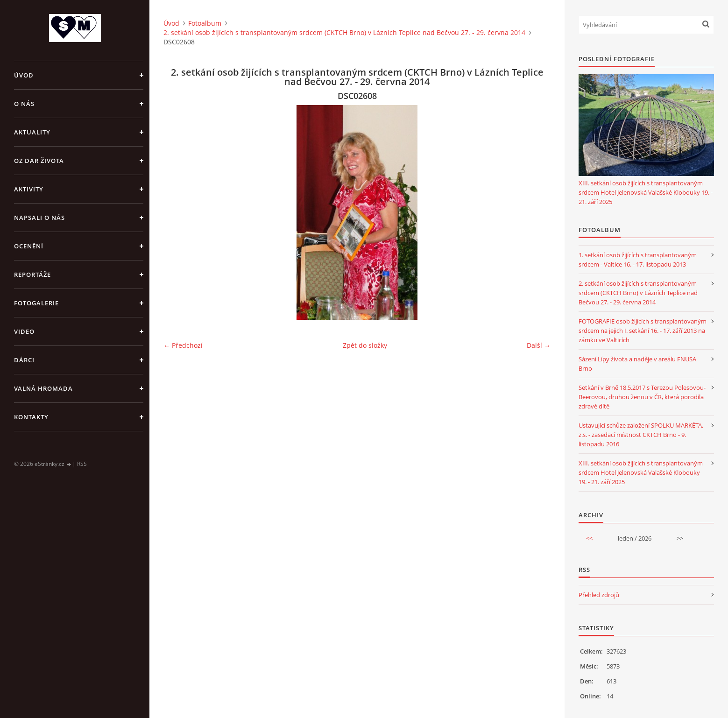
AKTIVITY (29, 189)
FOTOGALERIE (36, 303)
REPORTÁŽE (32, 275)
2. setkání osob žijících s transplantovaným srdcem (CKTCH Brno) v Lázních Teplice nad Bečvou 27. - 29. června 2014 (344, 32)
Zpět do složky (365, 345)
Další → (539, 345)
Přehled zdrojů (599, 595)
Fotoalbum (205, 23)
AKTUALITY (32, 132)
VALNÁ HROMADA (43, 388)
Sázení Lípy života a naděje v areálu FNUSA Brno (637, 364)
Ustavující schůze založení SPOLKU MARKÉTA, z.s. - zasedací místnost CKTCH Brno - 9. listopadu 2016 (641, 435)
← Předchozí (183, 345)
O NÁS (24, 104)
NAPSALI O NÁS (39, 218)
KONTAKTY (31, 417)
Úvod (24, 75)
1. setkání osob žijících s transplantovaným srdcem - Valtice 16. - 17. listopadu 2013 (638, 260)
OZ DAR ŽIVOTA (39, 161)
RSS (82, 464)
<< (589, 538)
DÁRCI (24, 360)
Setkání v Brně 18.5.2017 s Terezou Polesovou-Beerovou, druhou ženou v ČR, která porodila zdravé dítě (642, 397)
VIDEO (24, 331)
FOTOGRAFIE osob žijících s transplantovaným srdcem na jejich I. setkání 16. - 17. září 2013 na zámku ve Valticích (643, 331)
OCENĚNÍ (29, 246)
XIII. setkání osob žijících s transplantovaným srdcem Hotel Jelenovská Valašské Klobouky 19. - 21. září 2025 (646, 192)
